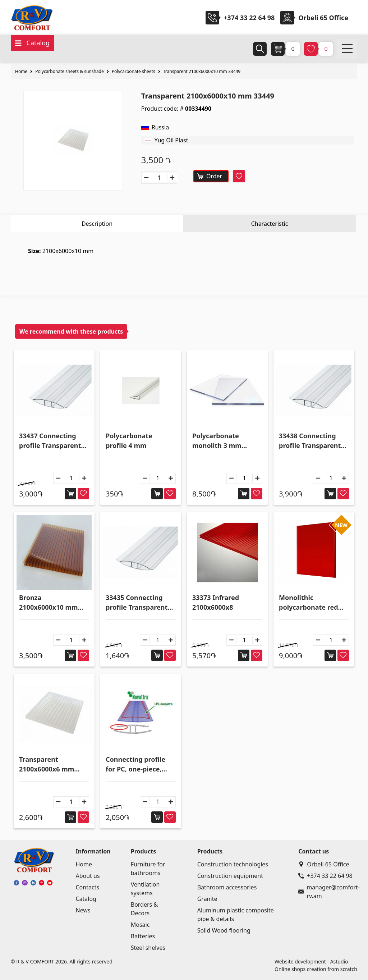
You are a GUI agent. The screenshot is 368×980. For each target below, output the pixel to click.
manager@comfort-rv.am (326, 892)
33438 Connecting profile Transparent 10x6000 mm (310, 441)
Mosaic (140, 925)
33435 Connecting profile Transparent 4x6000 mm (137, 603)
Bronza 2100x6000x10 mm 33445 (49, 603)
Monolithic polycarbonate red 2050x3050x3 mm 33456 (309, 603)
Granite (207, 899)
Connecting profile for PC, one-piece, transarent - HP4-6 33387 (135, 764)
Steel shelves (148, 948)
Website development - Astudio (311, 961)
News (83, 910)
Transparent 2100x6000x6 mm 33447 (47, 764)
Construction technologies (233, 864)
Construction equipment (230, 876)
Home (21, 71)
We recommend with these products (71, 331)
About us (88, 876)
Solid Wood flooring (224, 930)
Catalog (86, 899)
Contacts (87, 887)
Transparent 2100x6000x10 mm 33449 (202, 71)
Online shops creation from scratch (316, 969)
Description (97, 224)
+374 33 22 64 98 (249, 18)
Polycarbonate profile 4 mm (129, 441)
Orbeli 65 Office (324, 864)
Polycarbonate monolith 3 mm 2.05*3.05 (217, 441)
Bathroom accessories (227, 887)
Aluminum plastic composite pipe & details (236, 915)
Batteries (143, 936)
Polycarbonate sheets (134, 71)
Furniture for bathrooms (148, 869)
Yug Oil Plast (171, 140)
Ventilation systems (145, 889)
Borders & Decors (144, 909)
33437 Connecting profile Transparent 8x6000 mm (50, 441)
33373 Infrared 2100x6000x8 (216, 602)
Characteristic (270, 224)
